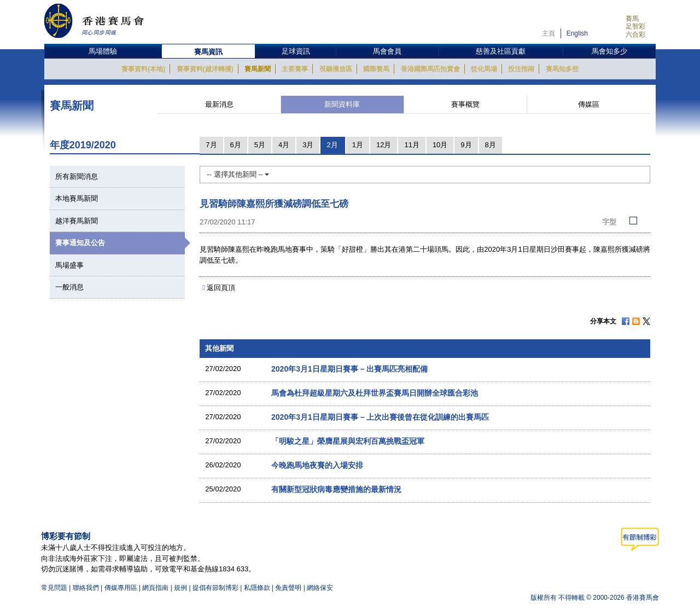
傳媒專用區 (121, 588)
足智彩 (635, 26)
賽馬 (632, 19)
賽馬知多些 (562, 69)
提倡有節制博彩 (215, 588)
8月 (491, 145)
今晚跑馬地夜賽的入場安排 (317, 465)
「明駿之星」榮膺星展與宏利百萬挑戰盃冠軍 (348, 441)
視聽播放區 (336, 69)
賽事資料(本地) (143, 69)
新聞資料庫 (342, 104)
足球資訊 (296, 51)
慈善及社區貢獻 (501, 51)
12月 (384, 145)
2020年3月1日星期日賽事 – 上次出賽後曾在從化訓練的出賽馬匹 (380, 417)
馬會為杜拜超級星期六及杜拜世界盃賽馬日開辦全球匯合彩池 (375, 393)
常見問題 (54, 588)
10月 (440, 145)
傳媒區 (589, 104)
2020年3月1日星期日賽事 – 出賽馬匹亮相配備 (350, 369)
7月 (211, 145)
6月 (236, 145)
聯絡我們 (86, 588)
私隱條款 (257, 588)
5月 (260, 145)
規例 (181, 588)
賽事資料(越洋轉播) (205, 69)
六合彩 (635, 34)
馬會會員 (387, 51)
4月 (284, 145)
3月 (308, 145)
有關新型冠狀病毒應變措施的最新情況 (336, 489)
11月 (412, 145)
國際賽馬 (376, 69)
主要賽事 (295, 69)
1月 (358, 145)
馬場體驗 (103, 51)
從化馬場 (484, 69)
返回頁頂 (221, 288)
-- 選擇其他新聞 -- (238, 174)
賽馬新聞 (258, 69)
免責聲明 (288, 588)
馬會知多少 (609, 51)
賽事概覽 (465, 104)
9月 (466, 145)
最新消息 (219, 104)
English (577, 33)
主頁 (549, 33)
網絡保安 (320, 588)
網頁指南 (155, 588)
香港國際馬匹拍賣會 (430, 69)
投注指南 (521, 69)
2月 (332, 145)
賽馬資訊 (208, 52)
